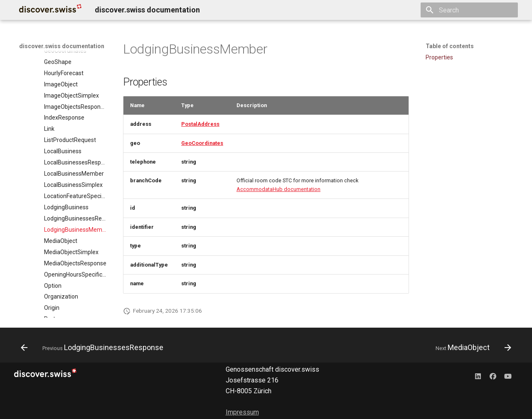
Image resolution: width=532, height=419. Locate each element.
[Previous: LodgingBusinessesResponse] (94, 348)
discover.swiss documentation (62, 46)
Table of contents (450, 46)
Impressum (242, 412)
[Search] (469, 10)
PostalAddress (200, 124)
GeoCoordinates (202, 143)
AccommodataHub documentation (278, 189)
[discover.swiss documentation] (50, 10)
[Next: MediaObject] (471, 348)
